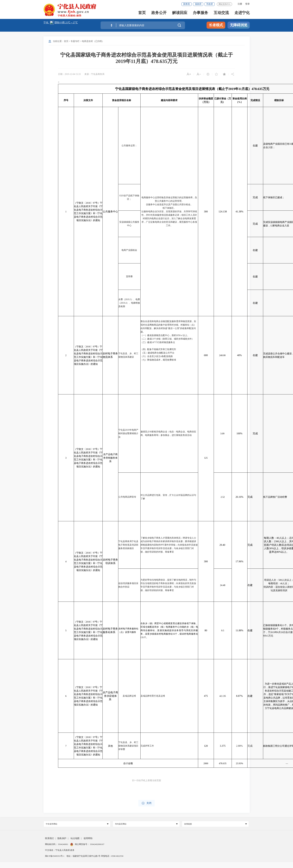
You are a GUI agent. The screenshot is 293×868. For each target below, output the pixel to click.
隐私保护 (62, 838)
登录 (247, 4)
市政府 (210, 4)
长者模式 (216, 25)
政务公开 (159, 13)
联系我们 (49, 838)
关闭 (146, 803)
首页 (142, 13)
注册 (240, 4)
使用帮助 (88, 838)
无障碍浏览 (239, 25)
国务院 (187, 4)
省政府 (198, 4)
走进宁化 (242, 13)
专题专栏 (75, 41)
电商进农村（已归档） (93, 41)
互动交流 (221, 13)
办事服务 (201, 13)
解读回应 (180, 13)
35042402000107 (97, 844)
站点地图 (75, 838)
